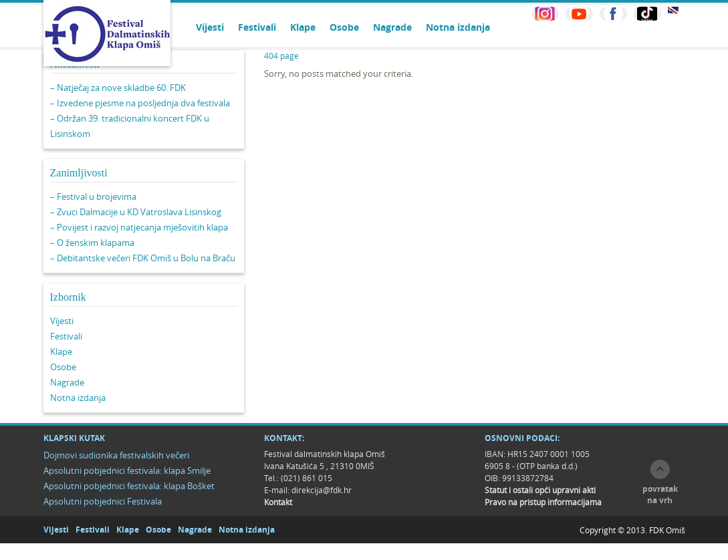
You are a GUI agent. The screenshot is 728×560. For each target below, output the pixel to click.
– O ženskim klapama (92, 243)
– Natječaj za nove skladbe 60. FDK (118, 88)
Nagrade (392, 27)
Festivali (257, 27)
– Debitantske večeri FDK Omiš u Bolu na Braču (143, 258)
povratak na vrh (660, 495)
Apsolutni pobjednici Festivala (103, 501)
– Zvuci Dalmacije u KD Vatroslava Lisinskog (136, 212)
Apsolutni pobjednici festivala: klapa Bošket (129, 486)
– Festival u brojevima (93, 196)
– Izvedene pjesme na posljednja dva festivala (140, 103)
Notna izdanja (458, 27)
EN (673, 10)
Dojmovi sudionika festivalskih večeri (116, 455)
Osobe (344, 27)
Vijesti (210, 27)
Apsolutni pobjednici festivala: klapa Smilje (127, 470)
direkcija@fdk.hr (322, 490)
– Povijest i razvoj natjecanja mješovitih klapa (139, 227)
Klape (303, 27)
